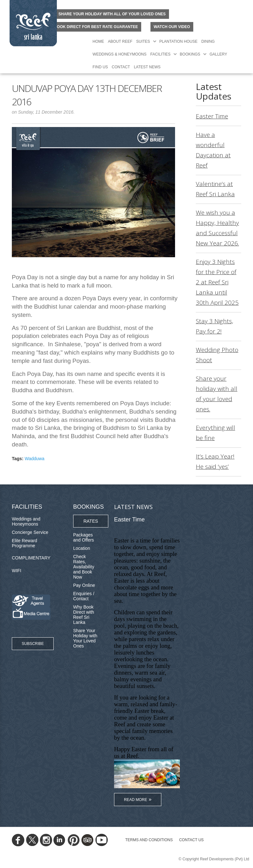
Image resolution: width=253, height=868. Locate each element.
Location (82, 548)
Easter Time (212, 116)
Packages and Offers (84, 537)
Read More (136, 800)
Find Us (100, 67)
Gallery (218, 54)
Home (98, 41)
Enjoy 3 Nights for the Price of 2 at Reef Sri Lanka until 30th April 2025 (217, 282)
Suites (143, 41)
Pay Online (84, 585)
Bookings (190, 54)
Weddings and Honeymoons (26, 521)
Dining (208, 41)
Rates (91, 521)
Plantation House (179, 41)
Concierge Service (30, 532)
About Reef (120, 41)
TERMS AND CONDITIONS (149, 840)
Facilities (161, 54)
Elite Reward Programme (24, 543)
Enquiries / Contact (84, 596)
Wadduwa (34, 459)
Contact (121, 67)
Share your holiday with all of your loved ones (112, 14)
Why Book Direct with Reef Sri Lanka (84, 615)
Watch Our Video (172, 27)
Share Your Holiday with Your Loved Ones (85, 638)
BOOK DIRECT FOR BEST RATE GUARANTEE (96, 27)
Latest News (147, 67)
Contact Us (192, 840)
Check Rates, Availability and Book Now (84, 567)
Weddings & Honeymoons (120, 54)
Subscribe (33, 644)
